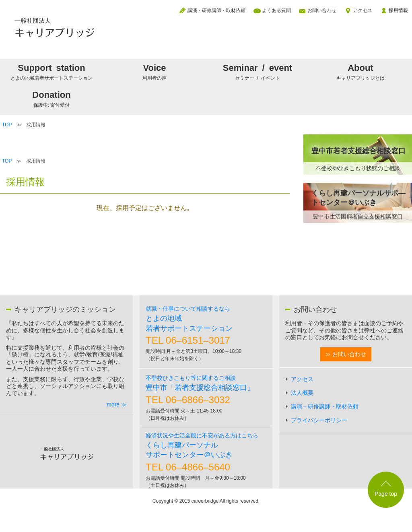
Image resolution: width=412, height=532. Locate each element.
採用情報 (398, 10)
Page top (386, 494)
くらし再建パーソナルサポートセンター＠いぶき (202, 446)
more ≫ (117, 404)
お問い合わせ (322, 10)
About (360, 72)
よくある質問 (276, 10)
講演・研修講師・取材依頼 (216, 10)
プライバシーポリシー (319, 420)
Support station (51, 72)
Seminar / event (257, 72)
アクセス (363, 10)
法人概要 (302, 393)
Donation (51, 99)
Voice (154, 72)
